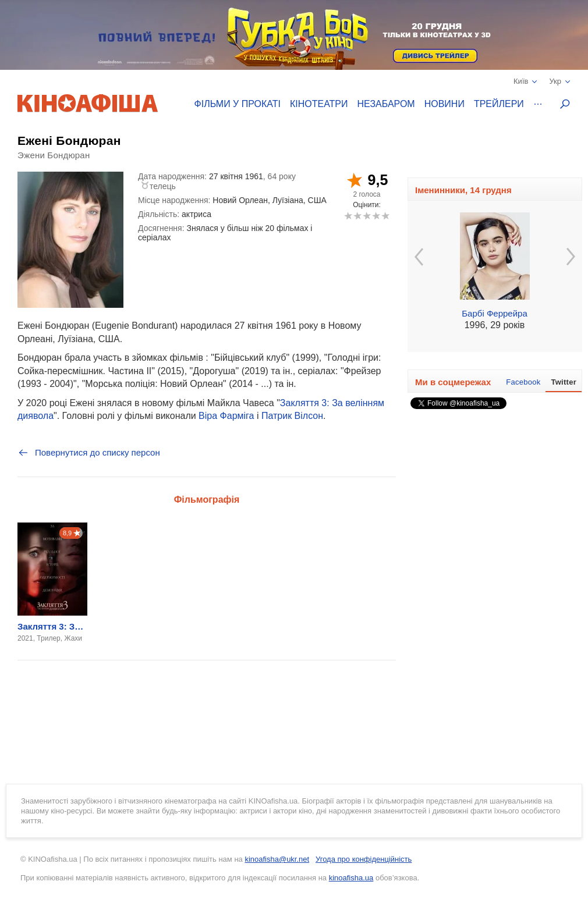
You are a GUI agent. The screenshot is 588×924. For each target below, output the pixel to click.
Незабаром (386, 104)
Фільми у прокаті (238, 104)
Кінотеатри (319, 104)
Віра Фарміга (226, 416)
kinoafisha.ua (351, 878)
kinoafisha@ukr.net (277, 859)
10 (385, 216)
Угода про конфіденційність (364, 859)
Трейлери (499, 104)
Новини (444, 104)
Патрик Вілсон (292, 416)
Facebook (523, 382)
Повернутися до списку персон (89, 453)
